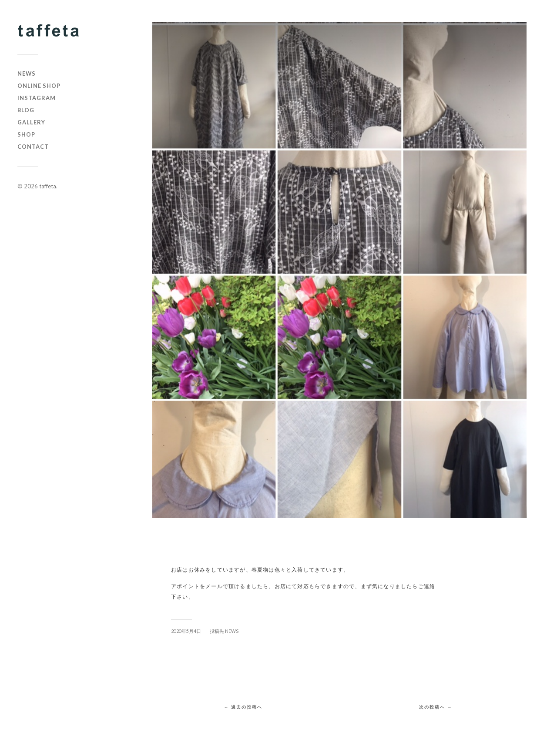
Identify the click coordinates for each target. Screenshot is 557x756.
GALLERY (31, 122)
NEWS (27, 74)
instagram (37, 98)
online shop (39, 86)
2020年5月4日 (186, 631)
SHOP (26, 134)
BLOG (26, 110)
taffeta (48, 186)
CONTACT (33, 147)
